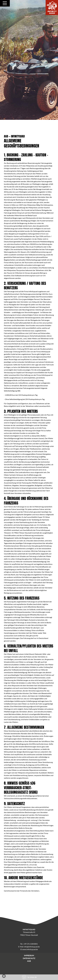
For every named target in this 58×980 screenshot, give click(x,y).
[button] (4, 976)
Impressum (29, 955)
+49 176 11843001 (31, 944)
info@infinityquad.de (32, 947)
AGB (29, 961)
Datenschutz (29, 958)
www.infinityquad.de (30, 949)
